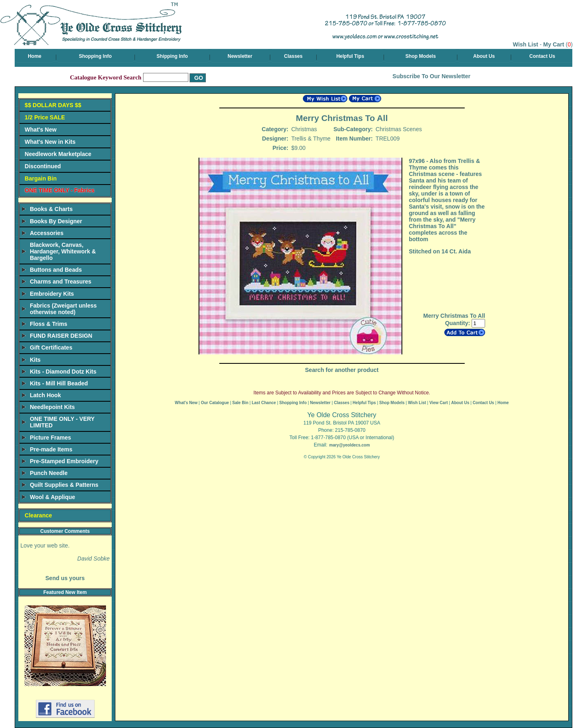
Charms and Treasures (61, 282)
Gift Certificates (51, 348)
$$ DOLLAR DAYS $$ (53, 105)
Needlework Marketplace (58, 154)
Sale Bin (240, 403)
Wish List (525, 44)
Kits (35, 360)
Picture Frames (50, 438)
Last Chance (264, 403)
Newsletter (240, 56)
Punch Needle (49, 473)
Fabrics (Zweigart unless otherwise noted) (63, 309)
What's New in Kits (50, 142)
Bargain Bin (41, 178)
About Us (484, 56)
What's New (41, 130)
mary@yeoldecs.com (349, 445)
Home (34, 56)
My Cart (554, 44)
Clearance (39, 515)
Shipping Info (172, 56)
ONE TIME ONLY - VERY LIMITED (62, 422)
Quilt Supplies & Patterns (64, 485)
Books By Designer (56, 221)
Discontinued (43, 166)
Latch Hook (45, 395)
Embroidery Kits (52, 294)
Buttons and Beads (56, 270)
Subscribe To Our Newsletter (431, 76)
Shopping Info (95, 56)
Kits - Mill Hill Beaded (59, 383)
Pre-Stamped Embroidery (64, 461)
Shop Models (420, 56)
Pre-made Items (51, 449)
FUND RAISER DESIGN (61, 336)
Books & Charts (51, 209)
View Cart (438, 403)
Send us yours (65, 578)
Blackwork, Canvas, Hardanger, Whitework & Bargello (63, 251)
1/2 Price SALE (45, 117)
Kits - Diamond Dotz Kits (63, 372)
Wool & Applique (52, 497)
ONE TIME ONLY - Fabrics (60, 190)
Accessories (47, 233)
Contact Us (542, 56)
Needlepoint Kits (52, 407)
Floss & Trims (49, 324)
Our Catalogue (215, 403)
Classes (293, 56)
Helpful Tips (350, 56)
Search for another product (342, 370)
